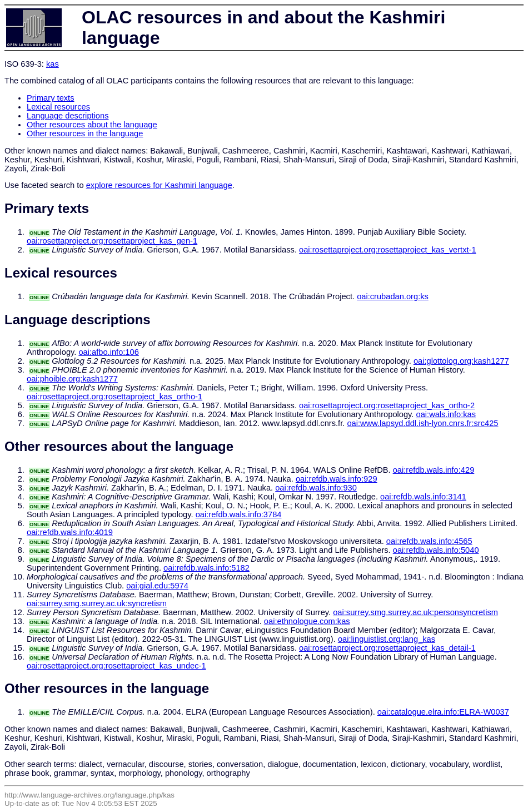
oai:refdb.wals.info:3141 (423, 497)
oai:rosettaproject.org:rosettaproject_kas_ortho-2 (387, 405)
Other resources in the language (85, 133)
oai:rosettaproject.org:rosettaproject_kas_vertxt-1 (388, 250)
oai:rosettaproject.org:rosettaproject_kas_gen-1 (112, 241)
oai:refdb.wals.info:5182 (206, 568)
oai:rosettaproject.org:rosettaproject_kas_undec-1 (116, 666)
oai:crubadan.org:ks (393, 296)
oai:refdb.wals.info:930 (316, 488)
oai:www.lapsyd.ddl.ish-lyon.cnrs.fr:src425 (422, 423)
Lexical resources (58, 107)
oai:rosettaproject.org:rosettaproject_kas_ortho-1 (114, 397)
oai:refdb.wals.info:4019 (70, 532)
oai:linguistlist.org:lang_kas (387, 639)
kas (53, 64)
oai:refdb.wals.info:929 (337, 479)
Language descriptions (68, 116)
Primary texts (51, 98)
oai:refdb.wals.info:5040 (436, 550)
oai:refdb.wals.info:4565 (429, 541)
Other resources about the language (92, 125)
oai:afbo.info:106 (108, 352)
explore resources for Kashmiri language (159, 185)
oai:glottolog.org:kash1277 (461, 361)
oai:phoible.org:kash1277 (72, 379)
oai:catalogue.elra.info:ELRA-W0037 (443, 712)
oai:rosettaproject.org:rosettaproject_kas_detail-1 (387, 648)
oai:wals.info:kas (446, 414)
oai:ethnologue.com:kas (307, 621)
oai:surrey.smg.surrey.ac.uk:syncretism (97, 603)
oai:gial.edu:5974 (157, 586)
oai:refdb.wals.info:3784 (239, 514)
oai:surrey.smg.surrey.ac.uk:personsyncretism (415, 612)
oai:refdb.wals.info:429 (434, 470)
